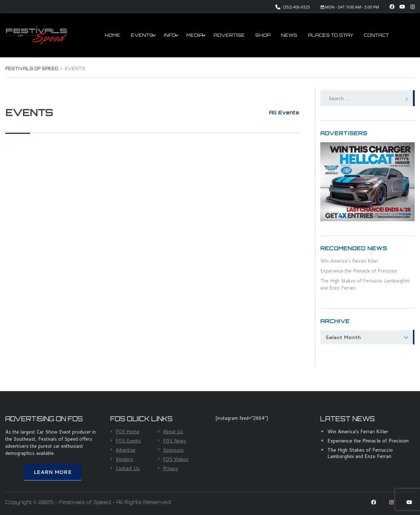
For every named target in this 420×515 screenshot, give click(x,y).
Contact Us (128, 468)
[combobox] (367, 337)
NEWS (289, 35)
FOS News (175, 441)
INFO (170, 35)
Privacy (171, 468)
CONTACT (376, 35)
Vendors (124, 459)
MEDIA (195, 35)
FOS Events (128, 441)
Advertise (126, 450)
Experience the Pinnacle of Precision (359, 271)
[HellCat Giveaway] (367, 181)
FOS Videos (176, 459)
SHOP (263, 35)
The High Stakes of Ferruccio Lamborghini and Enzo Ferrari (360, 453)
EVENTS (142, 35)
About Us (173, 431)
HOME (112, 35)
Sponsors (173, 450)
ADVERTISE (229, 35)
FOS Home (127, 431)
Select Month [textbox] (343, 337)
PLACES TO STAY (331, 35)
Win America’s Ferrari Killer (349, 261)
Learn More (52, 472)
